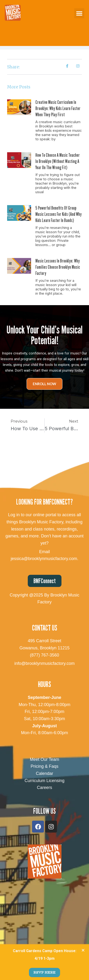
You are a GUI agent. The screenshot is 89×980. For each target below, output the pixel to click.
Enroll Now (44, 384)
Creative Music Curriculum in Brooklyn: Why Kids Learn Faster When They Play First (58, 108)
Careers (44, 788)
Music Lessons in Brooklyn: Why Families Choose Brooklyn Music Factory (58, 267)
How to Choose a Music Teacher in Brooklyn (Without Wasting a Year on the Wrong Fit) (58, 161)
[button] (79, 13)
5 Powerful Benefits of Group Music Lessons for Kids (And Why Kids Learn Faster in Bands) (59, 214)
